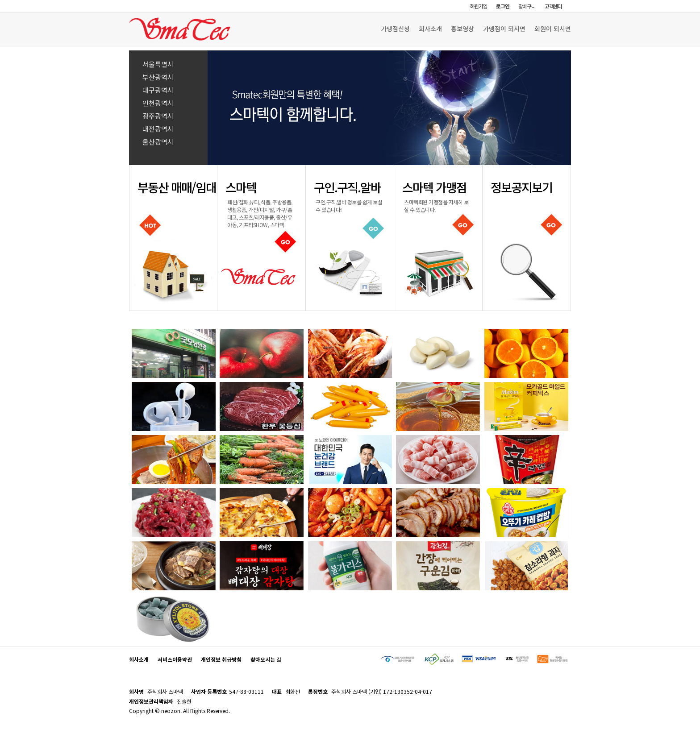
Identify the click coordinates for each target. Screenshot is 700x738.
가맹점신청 (395, 29)
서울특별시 (158, 64)
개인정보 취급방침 (221, 659)
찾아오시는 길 (266, 659)
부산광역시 (158, 77)
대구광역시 (158, 90)
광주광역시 (158, 116)
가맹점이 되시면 (504, 29)
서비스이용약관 (175, 659)
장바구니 (527, 6)
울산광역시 (158, 142)
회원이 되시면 (553, 29)
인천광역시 (158, 103)
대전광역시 (158, 129)
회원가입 (478, 6)
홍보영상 (462, 29)
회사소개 (430, 29)
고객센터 (553, 6)
